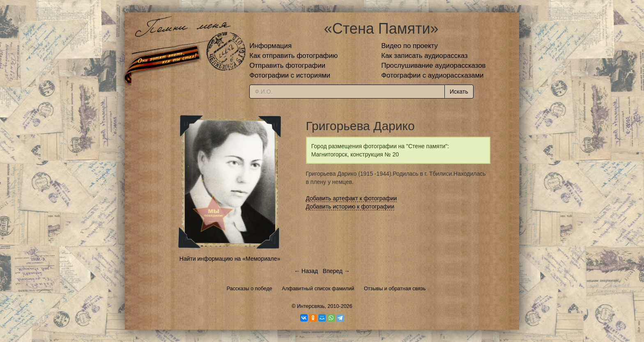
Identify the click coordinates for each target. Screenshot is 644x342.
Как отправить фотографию (293, 56)
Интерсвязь (311, 306)
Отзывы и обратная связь (395, 289)
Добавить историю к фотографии (350, 207)
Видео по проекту (409, 46)
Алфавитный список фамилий (318, 289)
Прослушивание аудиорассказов (433, 65)
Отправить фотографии (287, 65)
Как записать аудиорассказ (424, 56)
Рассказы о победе (250, 289)
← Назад (306, 271)
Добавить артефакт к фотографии (352, 198)
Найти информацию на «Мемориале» (230, 259)
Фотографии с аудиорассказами (432, 75)
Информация (270, 46)
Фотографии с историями (290, 75)
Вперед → (336, 271)
